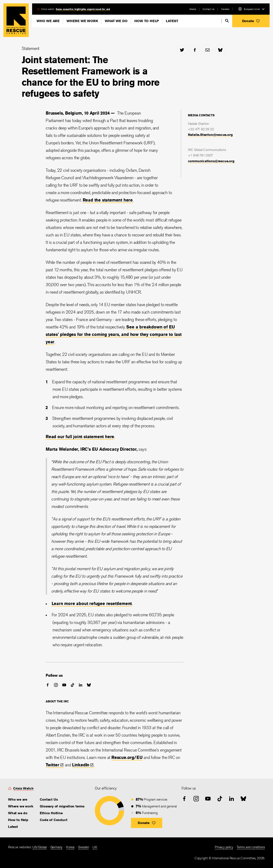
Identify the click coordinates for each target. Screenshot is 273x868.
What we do (116, 21)
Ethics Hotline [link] (51, 813)
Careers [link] (225, 9)
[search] (227, 21)
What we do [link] (18, 813)
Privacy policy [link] (224, 847)
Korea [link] (70, 847)
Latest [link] (13, 827)
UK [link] (95, 847)
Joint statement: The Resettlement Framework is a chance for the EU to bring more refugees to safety (91, 77)
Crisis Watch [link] (23, 788)
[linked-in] (81, 685)
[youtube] (64, 685)
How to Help (147, 21)
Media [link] (193, 9)
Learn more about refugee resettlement (92, 603)
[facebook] (195, 50)
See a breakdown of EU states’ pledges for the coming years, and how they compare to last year (114, 334)
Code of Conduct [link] (53, 820)
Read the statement (103, 200)
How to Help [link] (18, 820)
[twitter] (182, 50)
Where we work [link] (21, 806)
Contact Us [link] (208, 9)
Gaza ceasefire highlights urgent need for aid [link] (83, 9)
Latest (172, 21)
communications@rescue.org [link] (211, 161)
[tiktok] (73, 685)
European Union (252, 9)
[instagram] (56, 685)
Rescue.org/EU (127, 757)
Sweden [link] (84, 847)
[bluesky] (220, 50)
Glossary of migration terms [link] (62, 806)
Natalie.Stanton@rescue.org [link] (210, 135)
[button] (251, 21)
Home (16, 20)
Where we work (82, 21)
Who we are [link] (18, 799)
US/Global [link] (40, 847)
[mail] (208, 50)
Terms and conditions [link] (251, 847)
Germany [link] (57, 847)
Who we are (48, 21)
